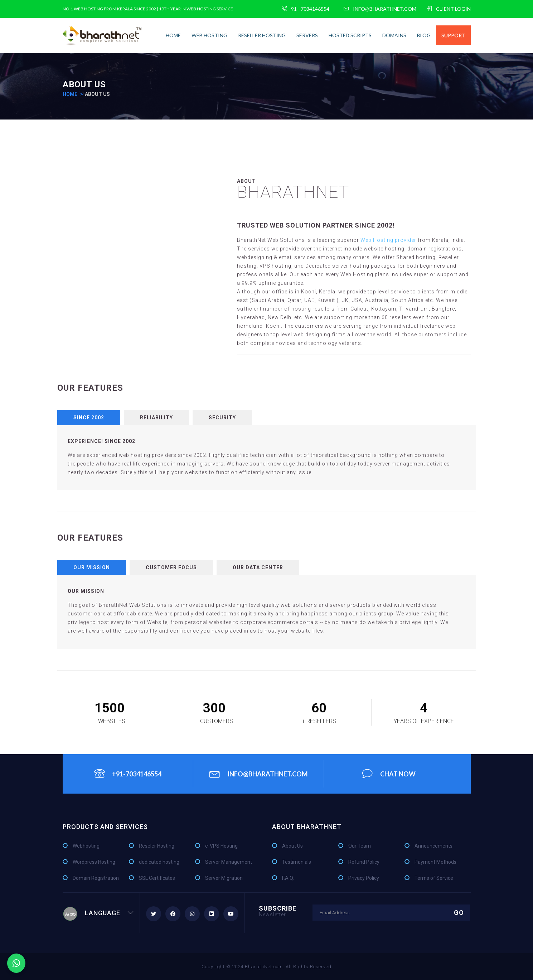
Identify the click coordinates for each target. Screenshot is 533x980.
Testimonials (297, 862)
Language (98, 913)
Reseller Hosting (262, 35)
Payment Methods (435, 862)
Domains (394, 35)
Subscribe (278, 911)
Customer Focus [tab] (171, 567)
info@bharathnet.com (380, 9)
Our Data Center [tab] (258, 567)
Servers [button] (307, 35)
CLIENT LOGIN (449, 9)
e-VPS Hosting (221, 846)
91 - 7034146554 (306, 9)
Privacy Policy (364, 878)
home (173, 35)
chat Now (389, 774)
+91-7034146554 (128, 774)
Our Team (360, 846)
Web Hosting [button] (209, 35)
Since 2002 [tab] (89, 418)
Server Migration (224, 878)
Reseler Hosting (157, 846)
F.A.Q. (288, 878)
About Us (292, 846)
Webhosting (86, 846)
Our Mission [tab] (92, 567)
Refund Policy (364, 862)
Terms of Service (434, 878)
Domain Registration (96, 878)
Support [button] (453, 35)
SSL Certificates (157, 878)
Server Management (229, 862)
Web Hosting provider (389, 240)
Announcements (433, 846)
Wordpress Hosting (94, 862)
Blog (424, 35)
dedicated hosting (159, 862)
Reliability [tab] (156, 418)
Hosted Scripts (350, 35)
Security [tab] (222, 418)
